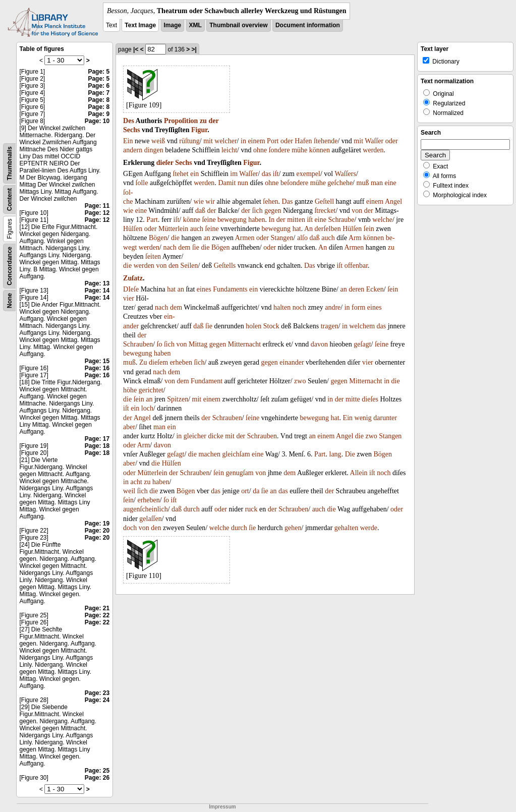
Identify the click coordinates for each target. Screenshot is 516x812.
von (357, 211)
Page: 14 (97, 291)
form (358, 307)
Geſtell (324, 201)
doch (130, 528)
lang (335, 454)
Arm (355, 238)
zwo (300, 381)
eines (204, 289)
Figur (199, 130)
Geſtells (225, 266)
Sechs (131, 130)
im (234, 174)
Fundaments (230, 289)
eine (391, 183)
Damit (227, 183)
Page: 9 (99, 114)
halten (282, 307)
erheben (181, 362)
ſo (160, 344)
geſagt (362, 344)
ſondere (279, 150)
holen (253, 326)
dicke (215, 436)
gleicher (195, 436)
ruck (251, 509)
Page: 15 (97, 361)
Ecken (375, 289)
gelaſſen (150, 519)
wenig (363, 418)
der (213, 121)
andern (133, 150)
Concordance (10, 266)
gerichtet (151, 390)
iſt (276, 174)
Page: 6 (99, 86)
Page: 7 (99, 93)
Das (288, 201)
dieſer (165, 163)
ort (245, 491)
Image (173, 25)
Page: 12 (97, 213)
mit (208, 141)
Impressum (222, 807)
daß (200, 211)
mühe (299, 150)
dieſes (370, 399)
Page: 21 (97, 608)
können (320, 150)
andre (333, 307)
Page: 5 (99, 72)
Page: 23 (97, 693)
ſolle (142, 183)
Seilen (189, 266)
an (207, 238)
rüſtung (189, 141)
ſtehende (326, 141)
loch (147, 408)
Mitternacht (244, 344)
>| (194, 49)
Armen (245, 238)
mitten (296, 220)
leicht (229, 150)
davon (319, 344)
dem (184, 247)
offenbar (356, 266)
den (174, 266)
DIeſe (131, 289)
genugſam (239, 473)
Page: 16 (97, 368)
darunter (385, 418)
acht (136, 482)
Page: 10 (97, 121)
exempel (308, 174)
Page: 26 (97, 778)
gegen (273, 211)
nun (243, 183)
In (272, 220)
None (10, 301)
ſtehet (181, 174)
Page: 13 (97, 283)
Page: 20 (97, 531)
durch (192, 509)
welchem (362, 326)
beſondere (294, 183)
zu (203, 121)
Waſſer (374, 141)
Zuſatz (133, 278)
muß (363, 183)
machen (209, 454)
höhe (130, 390)
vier (129, 298)
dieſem (158, 362)
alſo (302, 238)
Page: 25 (97, 771)
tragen (330, 326)
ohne (260, 150)
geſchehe (340, 183)
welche (382, 220)
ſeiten (153, 256)
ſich (257, 211)
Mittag (198, 344)
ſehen (270, 201)
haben (256, 220)
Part (152, 220)
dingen (154, 150)
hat (297, 229)
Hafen (303, 141)
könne (192, 220)
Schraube (341, 220)
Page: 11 (97, 206)
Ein (128, 141)
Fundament (207, 381)
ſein (369, 229)
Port (273, 141)
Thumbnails (10, 163)
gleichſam (236, 454)
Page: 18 (97, 446)
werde (369, 528)
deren (356, 289)
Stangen (282, 238)
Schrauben (138, 344)
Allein (359, 473)
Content (10, 199)
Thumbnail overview (238, 25)
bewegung (232, 220)
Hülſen (133, 229)
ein (194, 174)
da (256, 491)
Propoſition (181, 121)
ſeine (209, 220)
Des (129, 121)
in (243, 141)
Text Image (140, 25)
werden (373, 150)
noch (299, 307)
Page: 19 (97, 524)
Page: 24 (97, 700)
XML (195, 25)
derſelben (328, 229)
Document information (308, 25)
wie (199, 201)
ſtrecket (325, 211)
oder (287, 141)
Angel (393, 201)
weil (129, 491)
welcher (225, 141)
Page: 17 (97, 439)
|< (136, 49)
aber (129, 427)
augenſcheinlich (146, 509)
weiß (158, 141)
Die (350, 454)
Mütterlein (173, 229)
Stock (271, 326)
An (308, 229)
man (377, 183)
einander (292, 362)
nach (169, 247)
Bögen (158, 238)
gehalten (346, 528)
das (267, 174)
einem (256, 141)
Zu (143, 362)
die (175, 238)
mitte (353, 399)
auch (197, 229)
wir (210, 201)
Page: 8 (99, 100)
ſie (196, 247)
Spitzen (178, 399)
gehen (293, 528)
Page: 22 (97, 615)
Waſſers (345, 174)
